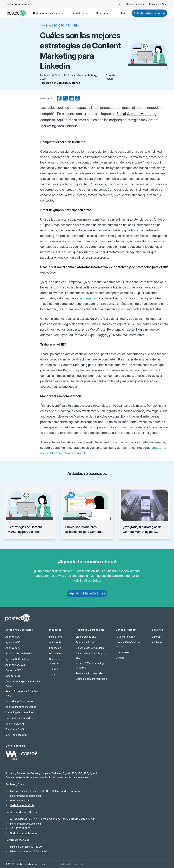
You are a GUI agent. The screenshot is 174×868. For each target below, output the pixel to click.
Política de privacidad (72, 864)
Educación (55, 648)
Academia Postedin (87, 642)
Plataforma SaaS (15, 729)
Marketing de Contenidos (20, 712)
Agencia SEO (13, 637)
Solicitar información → (149, 13)
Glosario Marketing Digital (90, 648)
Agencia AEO (13, 642)
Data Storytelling (15, 724)
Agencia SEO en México (19, 653)
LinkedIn (156, 637)
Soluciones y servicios (49, 13)
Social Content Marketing (136, 114)
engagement (89, 298)
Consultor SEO (14, 670)
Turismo (54, 669)
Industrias (80, 13)
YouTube (157, 642)
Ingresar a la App (158, 4)
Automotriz (55, 642)
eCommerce (56, 653)
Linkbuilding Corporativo (19, 701)
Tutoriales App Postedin (89, 673)
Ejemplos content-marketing (91, 679)
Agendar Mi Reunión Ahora (87, 593)
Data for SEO (13, 676)
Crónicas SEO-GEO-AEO (56, 25)
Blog (122, 13)
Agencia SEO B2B (15, 665)
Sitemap (120, 658)
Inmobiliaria (55, 637)
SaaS (52, 675)
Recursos (104, 13)
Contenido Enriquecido (18, 718)
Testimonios (122, 652)
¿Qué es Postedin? (126, 637)
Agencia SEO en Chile (18, 659)
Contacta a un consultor (19, 4)
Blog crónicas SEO (86, 637)
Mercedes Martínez (68, 83)
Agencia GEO (13, 648)
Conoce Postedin (135, 4)
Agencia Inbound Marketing (21, 707)
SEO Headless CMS (16, 735)
